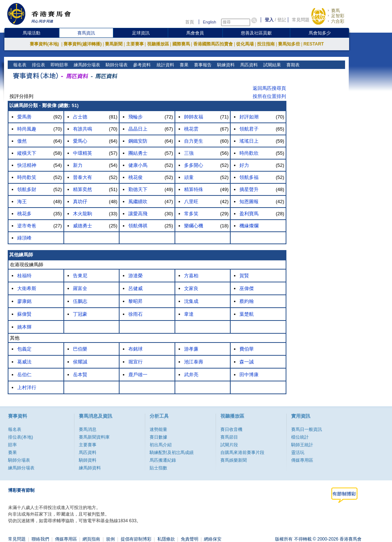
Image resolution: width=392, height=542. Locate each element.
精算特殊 (194, 189)
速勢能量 (158, 429)
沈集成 (191, 301)
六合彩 (338, 21)
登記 (282, 20)
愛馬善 (24, 117)
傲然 (22, 141)
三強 (189, 153)
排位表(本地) (21, 437)
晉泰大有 (83, 177)
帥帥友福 (194, 117)
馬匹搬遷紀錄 (163, 460)
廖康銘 (24, 301)
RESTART (314, 44)
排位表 (38, 65)
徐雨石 (135, 314)
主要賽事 (135, 44)
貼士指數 (158, 468)
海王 (22, 202)
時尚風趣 (27, 129)
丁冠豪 (80, 314)
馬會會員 (195, 33)
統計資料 (164, 65)
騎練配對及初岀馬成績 (172, 453)
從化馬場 (245, 44)
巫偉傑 (247, 288)
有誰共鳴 (83, 129)
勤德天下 (138, 189)
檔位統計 (300, 437)
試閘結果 (271, 65)
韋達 (189, 314)
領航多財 (27, 189)
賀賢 (244, 276)
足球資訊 (141, 33)
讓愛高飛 (138, 214)
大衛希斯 (27, 288)
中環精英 (83, 153)
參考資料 (141, 65)
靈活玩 (298, 453)
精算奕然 (83, 189)
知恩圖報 (249, 202)
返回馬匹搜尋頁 (269, 88)
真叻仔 (80, 202)
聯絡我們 (40, 539)
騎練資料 (225, 65)
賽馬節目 (229, 437)
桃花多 (24, 214)
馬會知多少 (320, 33)
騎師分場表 (116, 65)
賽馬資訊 (86, 33)
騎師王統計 (302, 445)
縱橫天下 (27, 153)
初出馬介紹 (161, 445)
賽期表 (292, 65)
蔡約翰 (247, 301)
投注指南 (266, 44)
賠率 (12, 445)
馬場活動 (32, 33)
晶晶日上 (138, 129)
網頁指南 (91, 539)
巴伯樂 (80, 349)
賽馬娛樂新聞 (234, 460)
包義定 (24, 349)
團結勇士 (138, 153)
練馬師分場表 (86, 65)
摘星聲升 (249, 189)
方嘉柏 (191, 276)
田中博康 (249, 375)
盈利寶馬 (249, 214)
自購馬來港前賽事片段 (242, 453)
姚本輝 (24, 327)
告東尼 (80, 276)
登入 (269, 20)
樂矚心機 (194, 226)
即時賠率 (59, 65)
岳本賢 (80, 375)
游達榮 (135, 276)
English (209, 22)
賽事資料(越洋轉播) (83, 44)
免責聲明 (190, 539)
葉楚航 (247, 314)
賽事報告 (202, 65)
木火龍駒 (83, 214)
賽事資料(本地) (45, 44)
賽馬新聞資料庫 (94, 437)
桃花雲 (191, 129)
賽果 (183, 65)
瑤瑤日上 (249, 141)
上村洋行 (27, 387)
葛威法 (24, 362)
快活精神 (27, 165)
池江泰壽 (194, 362)
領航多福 (249, 177)
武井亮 (191, 375)
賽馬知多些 (289, 44)
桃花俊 (135, 177)
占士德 (80, 117)
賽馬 (336, 11)
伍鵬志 (80, 301)
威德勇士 (83, 226)
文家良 (191, 288)
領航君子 (249, 129)
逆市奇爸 (27, 226)
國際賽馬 (181, 44)
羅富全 (80, 288)
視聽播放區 (158, 44)
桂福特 (24, 276)
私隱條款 (166, 539)
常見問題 (301, 20)
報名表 (19, 65)
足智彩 (338, 16)
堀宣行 (135, 362)
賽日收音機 (231, 429)
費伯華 (247, 349)
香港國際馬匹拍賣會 (213, 44)
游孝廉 (191, 349)
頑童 (189, 177)
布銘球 (135, 349)
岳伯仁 (24, 375)
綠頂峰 (24, 238)
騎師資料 (88, 460)
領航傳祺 (138, 226)
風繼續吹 (138, 202)
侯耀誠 (80, 362)
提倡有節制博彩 (136, 539)
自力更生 (194, 141)
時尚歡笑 (27, 177)
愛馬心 (80, 141)
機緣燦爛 (249, 226)
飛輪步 (135, 117)
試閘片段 (229, 445)
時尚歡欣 (249, 153)
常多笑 (191, 214)
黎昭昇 (135, 301)
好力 (244, 165)
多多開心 (194, 165)
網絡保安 (213, 539)
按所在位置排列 (269, 96)
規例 (110, 539)
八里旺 (191, 202)
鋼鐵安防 (138, 141)
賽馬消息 (88, 429)
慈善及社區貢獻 (256, 33)
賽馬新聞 (114, 44)
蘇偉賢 (24, 314)
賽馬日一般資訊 (307, 429)
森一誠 (247, 362)
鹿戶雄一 (138, 375)
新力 (78, 165)
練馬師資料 (90, 468)
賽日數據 (158, 437)
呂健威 (135, 288)
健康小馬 (138, 165)
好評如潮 (249, 117)
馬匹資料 (248, 65)
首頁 (190, 22)
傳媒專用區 (302, 460)
